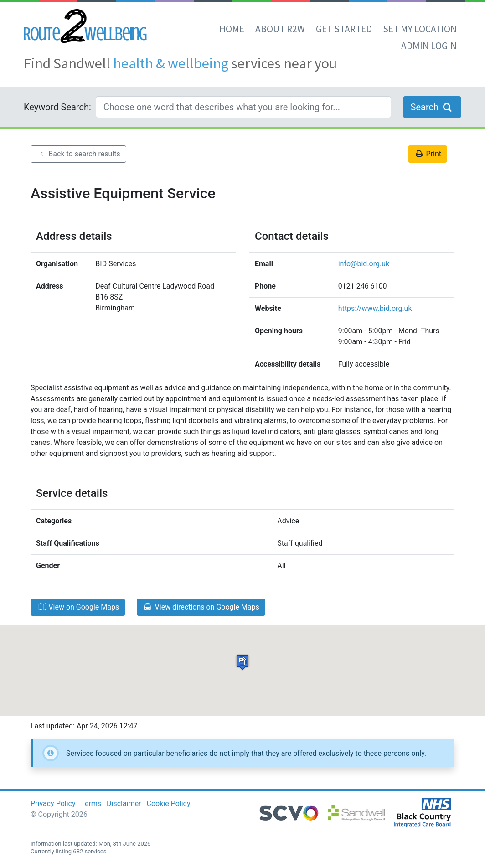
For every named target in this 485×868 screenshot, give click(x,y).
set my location (420, 29)
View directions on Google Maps (201, 607)
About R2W (280, 29)
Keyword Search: (57, 107)
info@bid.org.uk (364, 264)
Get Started (344, 29)
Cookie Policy (169, 803)
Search (432, 107)
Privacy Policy (53, 803)
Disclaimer (124, 803)
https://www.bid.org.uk (375, 308)
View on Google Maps (78, 607)
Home (232, 29)
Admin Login (429, 46)
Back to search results (78, 154)
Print (428, 154)
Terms (91, 803)
